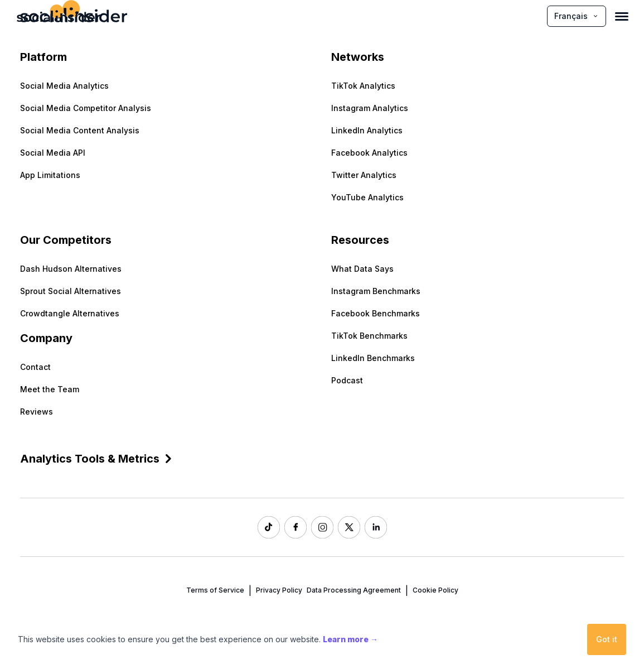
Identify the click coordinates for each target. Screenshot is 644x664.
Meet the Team (50, 389)
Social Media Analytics (64, 86)
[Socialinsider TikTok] (269, 527)
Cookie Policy (435, 590)
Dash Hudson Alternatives (71, 269)
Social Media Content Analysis (80, 130)
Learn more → (350, 639)
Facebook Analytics (369, 153)
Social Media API (53, 153)
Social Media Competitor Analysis (86, 108)
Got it (607, 639)
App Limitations (50, 175)
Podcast (347, 380)
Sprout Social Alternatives (71, 291)
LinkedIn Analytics (367, 130)
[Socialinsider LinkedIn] (376, 527)
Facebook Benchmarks (376, 313)
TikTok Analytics (363, 86)
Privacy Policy (279, 590)
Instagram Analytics (370, 108)
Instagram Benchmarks (376, 291)
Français (577, 16)
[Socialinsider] (59, 16)
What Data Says (362, 269)
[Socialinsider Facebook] (296, 527)
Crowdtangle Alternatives (70, 313)
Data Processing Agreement (354, 590)
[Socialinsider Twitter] (349, 527)
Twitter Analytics (364, 175)
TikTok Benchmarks (369, 336)
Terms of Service (215, 590)
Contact (35, 367)
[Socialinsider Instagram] (322, 527)
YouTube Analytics (367, 197)
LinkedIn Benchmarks (373, 358)
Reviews (37, 412)
